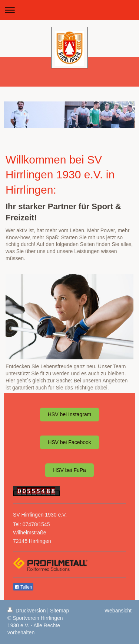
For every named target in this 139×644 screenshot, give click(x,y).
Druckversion (27, 611)
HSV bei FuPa (69, 470)
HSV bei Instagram (70, 414)
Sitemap (59, 611)
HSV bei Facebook (69, 442)
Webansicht (118, 611)
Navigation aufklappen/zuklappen (69, 10)
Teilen (23, 587)
